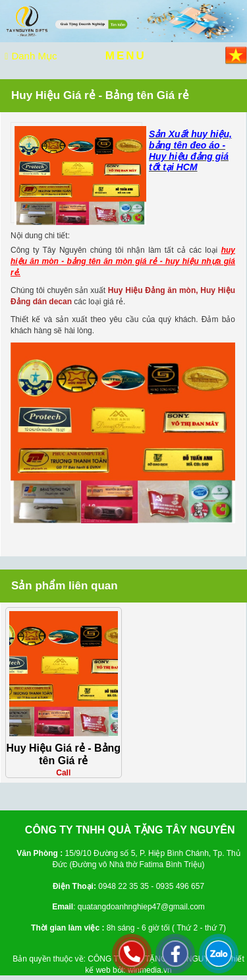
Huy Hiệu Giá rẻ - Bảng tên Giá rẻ (63, 754)
